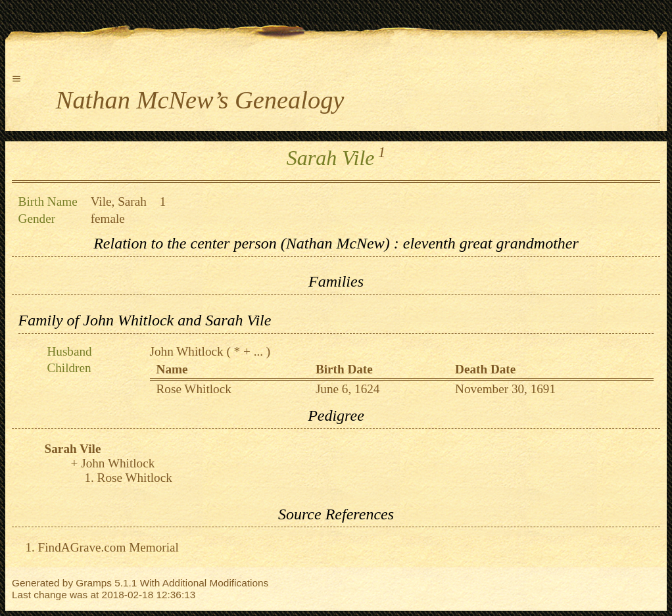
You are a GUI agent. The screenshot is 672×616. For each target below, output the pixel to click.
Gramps (94, 583)
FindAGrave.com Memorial (108, 547)
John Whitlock (187, 351)
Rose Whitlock (194, 389)
